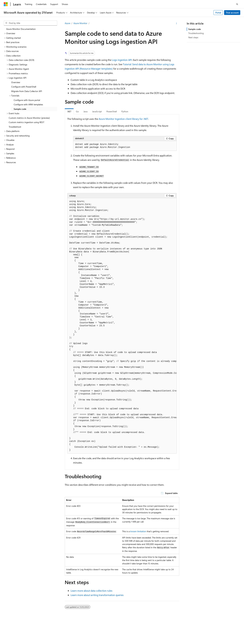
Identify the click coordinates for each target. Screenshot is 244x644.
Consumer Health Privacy (216, 630)
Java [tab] (85, 111)
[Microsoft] (6, 4)
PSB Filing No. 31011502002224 (54, 630)
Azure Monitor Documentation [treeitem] (21, 29)
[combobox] (30, 23)
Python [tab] (125, 111)
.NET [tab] (69, 111)
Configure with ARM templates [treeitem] (28, 104)
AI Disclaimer (136, 630)
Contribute (182, 630)
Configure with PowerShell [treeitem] (24, 87)
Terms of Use (10, 635)
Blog (169, 630)
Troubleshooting (196, 33)
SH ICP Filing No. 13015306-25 (18, 630)
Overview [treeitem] (16, 82)
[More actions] (177, 23)
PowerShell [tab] (112, 111)
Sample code (195, 29)
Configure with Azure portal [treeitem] (27, 100)
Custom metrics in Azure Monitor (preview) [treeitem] (29, 118)
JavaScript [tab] (97, 111)
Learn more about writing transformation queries (97, 595)
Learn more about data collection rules (91, 591)
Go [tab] (77, 111)
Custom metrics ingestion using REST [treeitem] (26, 122)
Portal (218, 13)
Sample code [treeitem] (20, 109)
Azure (67, 23)
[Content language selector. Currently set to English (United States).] (18, 623)
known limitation (138, 531)
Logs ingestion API (122, 60)
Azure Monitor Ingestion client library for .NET (123, 119)
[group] (122, 326)
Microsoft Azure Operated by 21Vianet (106, 630)
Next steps (193, 37)
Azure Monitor (80, 23)
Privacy (78, 630)
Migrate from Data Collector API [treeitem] (27, 91)
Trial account (232, 13)
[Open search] (237, 4)
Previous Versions (155, 630)
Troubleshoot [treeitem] (15, 127)
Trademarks (25, 635)
